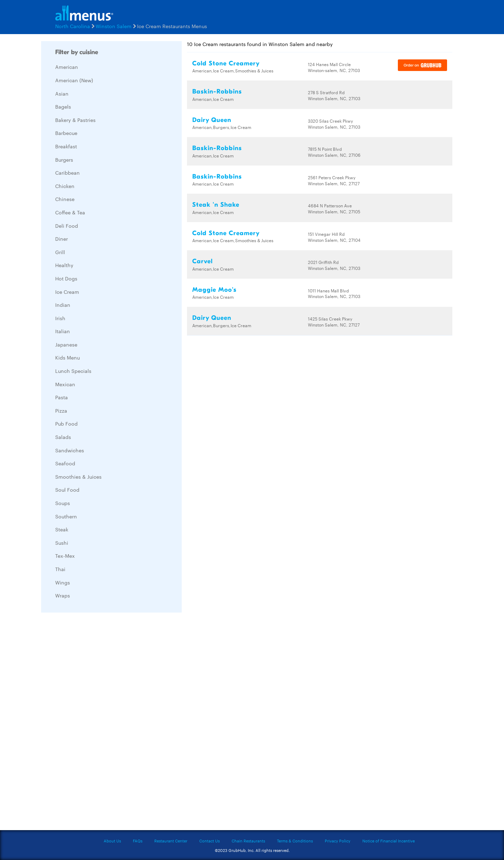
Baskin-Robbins (217, 92)
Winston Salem (114, 26)
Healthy (64, 265)
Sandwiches (70, 450)
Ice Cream (67, 292)
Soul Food (67, 490)
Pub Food (66, 423)
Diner (62, 239)
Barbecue (66, 133)
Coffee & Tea (70, 212)
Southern (66, 516)
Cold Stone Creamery (226, 63)
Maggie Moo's (214, 290)
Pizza (61, 410)
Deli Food (67, 226)
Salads (63, 437)
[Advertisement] (94, 723)
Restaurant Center (171, 841)
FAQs (138, 841)
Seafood (65, 463)
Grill (60, 252)
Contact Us (209, 841)
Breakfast (66, 146)
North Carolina (73, 26)
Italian (63, 331)
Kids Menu (67, 357)
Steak (62, 529)
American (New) (74, 80)
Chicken (65, 186)
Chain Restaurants (248, 841)
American (67, 67)
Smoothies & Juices (78, 477)
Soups (63, 503)
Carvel (202, 261)
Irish (60, 318)
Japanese (66, 344)
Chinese (65, 199)
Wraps (63, 595)
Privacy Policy (338, 841)
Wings (63, 582)
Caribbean (67, 173)
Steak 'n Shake (216, 205)
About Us (112, 841)
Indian (63, 305)
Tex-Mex (65, 556)
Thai (60, 569)
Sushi (62, 543)
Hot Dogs (66, 278)
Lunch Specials (73, 371)
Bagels (63, 106)
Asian (62, 93)
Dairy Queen (212, 120)
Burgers (64, 160)
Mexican (65, 384)
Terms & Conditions (295, 841)
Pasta (62, 397)
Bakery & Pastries (75, 120)
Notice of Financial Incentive (389, 841)
